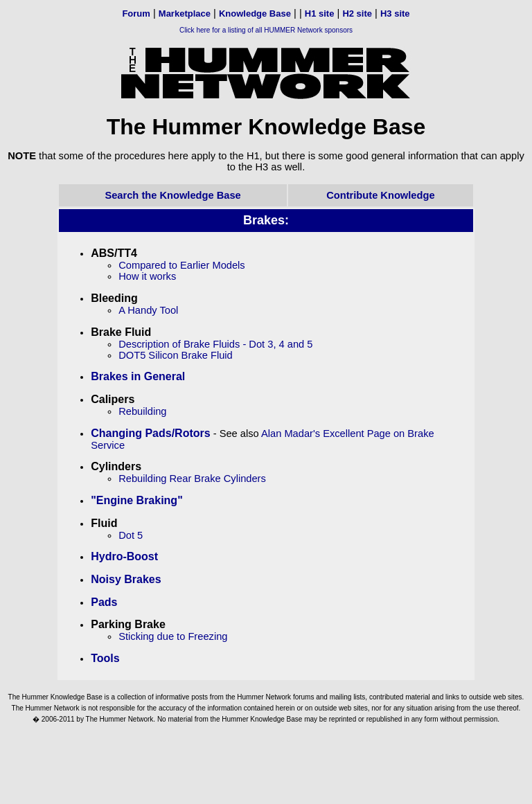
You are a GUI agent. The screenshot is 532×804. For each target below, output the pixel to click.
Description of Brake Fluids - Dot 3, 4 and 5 (215, 344)
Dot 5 (131, 535)
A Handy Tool (148, 310)
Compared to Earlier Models (181, 265)
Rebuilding (142, 411)
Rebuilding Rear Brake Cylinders (192, 479)
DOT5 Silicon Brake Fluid (176, 355)
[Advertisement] (266, 765)
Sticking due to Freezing (173, 636)
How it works (147, 276)
